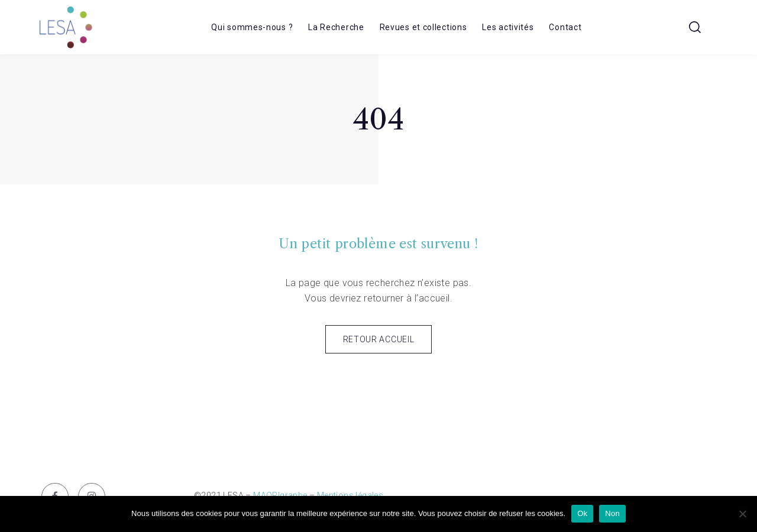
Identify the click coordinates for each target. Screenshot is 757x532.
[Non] (742, 514)
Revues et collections (423, 27)
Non (612, 513)
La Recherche (336, 27)
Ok (582, 513)
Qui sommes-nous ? (252, 27)
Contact (565, 27)
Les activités (508, 27)
